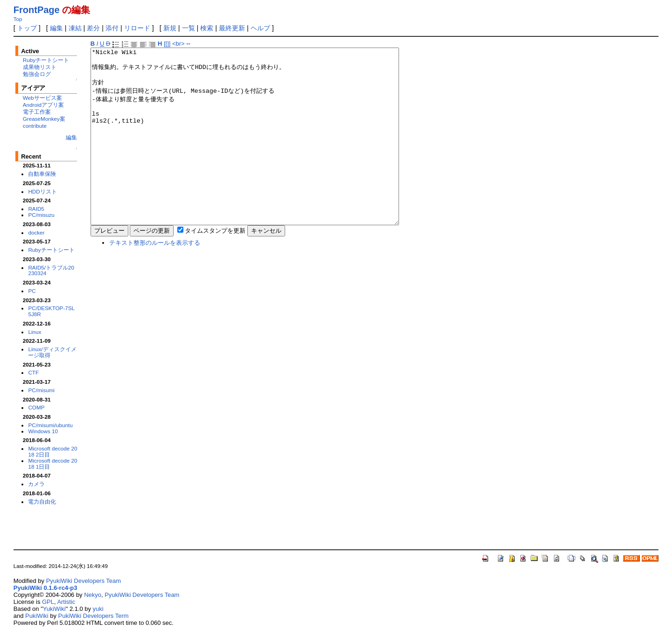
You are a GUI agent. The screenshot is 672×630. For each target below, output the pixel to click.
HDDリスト (42, 191)
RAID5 (36, 209)
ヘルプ (260, 28)
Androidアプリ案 (43, 105)
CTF (33, 372)
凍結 (75, 28)
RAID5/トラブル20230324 (51, 270)
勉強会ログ (37, 74)
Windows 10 (43, 431)
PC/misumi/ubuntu (50, 425)
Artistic (66, 602)
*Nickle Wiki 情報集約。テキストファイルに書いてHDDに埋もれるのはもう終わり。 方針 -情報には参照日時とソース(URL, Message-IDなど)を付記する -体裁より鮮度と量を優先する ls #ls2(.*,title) (263, 154)
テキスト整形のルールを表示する (155, 278)
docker (36, 232)
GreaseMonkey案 (44, 119)
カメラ (36, 484)
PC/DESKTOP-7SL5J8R (51, 311)
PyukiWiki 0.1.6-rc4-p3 (45, 588)
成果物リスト (40, 67)
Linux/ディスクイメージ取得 (52, 352)
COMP (36, 407)
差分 (93, 28)
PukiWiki (37, 616)
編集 (56, 28)
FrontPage (37, 10)
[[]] (167, 44)
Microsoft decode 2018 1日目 (52, 464)
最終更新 (232, 28)
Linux (35, 332)
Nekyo (93, 595)
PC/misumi (41, 390)
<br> (178, 44)
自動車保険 (42, 174)
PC (32, 291)
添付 (112, 28)
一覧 (189, 28)
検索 (207, 28)
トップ (27, 28)
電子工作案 (37, 112)
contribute (35, 126)
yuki (98, 609)
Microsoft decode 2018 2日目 (52, 451)
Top (18, 19)
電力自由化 (42, 502)
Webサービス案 (42, 98)
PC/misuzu (41, 215)
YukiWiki (54, 609)
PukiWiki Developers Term (94, 616)
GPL (48, 602)
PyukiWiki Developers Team (84, 581)
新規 (170, 28)
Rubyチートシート (46, 60)
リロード (137, 28)
